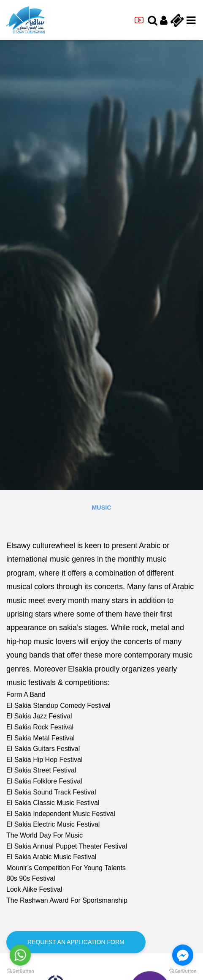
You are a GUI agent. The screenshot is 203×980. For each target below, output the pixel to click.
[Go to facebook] (183, 955)
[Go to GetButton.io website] (183, 971)
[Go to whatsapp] (20, 955)
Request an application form (76, 942)
